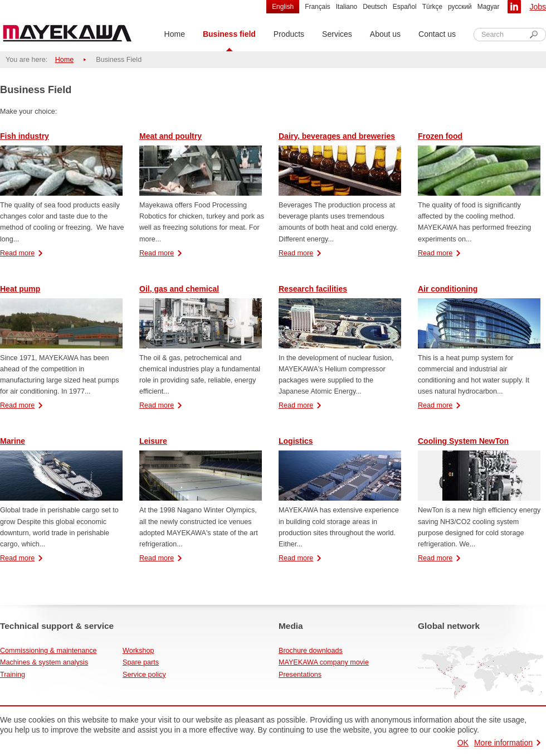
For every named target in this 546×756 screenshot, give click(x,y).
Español (405, 7)
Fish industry (25, 136)
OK (463, 743)
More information (503, 743)
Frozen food (440, 136)
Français (318, 7)
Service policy (144, 675)
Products (289, 34)
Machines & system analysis (44, 662)
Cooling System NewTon (463, 441)
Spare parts (141, 662)
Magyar (489, 7)
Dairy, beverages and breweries (337, 136)
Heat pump (20, 289)
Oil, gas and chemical (179, 289)
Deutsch (375, 7)
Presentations (300, 675)
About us (385, 34)
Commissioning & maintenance (48, 651)
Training (13, 675)
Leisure (153, 441)
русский (460, 7)
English (283, 7)
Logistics (296, 441)
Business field (229, 34)
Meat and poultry (170, 136)
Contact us (437, 34)
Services (337, 34)
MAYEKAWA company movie (324, 662)
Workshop (138, 651)
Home (175, 34)
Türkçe (432, 7)
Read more (17, 253)
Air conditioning (448, 289)
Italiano (347, 7)
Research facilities (313, 289)
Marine (13, 441)
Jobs (538, 7)
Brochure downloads (311, 651)
